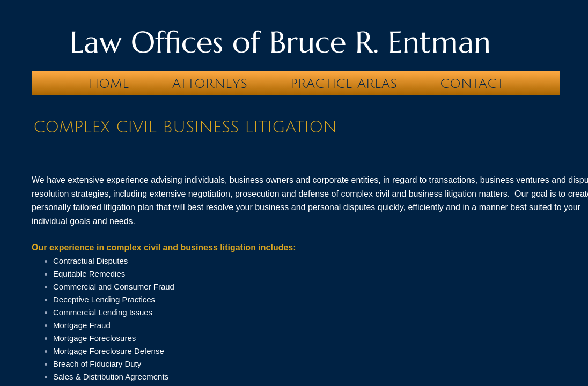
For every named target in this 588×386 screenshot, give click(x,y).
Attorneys (210, 84)
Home (109, 84)
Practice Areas (344, 84)
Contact (472, 84)
